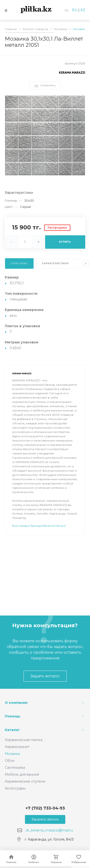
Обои (10, 761)
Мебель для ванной (22, 774)
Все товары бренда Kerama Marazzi (39, 539)
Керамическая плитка (24, 740)
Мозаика (12, 754)
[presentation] (86, 263)
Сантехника (15, 768)
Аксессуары (15, 788)
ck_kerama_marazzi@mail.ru (49, 830)
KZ (83, 10)
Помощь (13, 716)
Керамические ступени (25, 781)
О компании (16, 703)
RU (75, 10)
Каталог (12, 730)
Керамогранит (17, 747)
